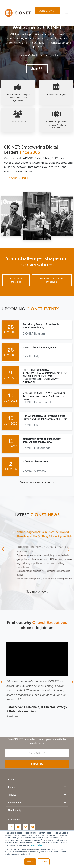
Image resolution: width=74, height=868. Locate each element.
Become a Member (16, 280)
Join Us (37, 69)
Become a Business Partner (52, 280)
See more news (37, 591)
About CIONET (19, 178)
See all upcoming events (37, 482)
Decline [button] (44, 862)
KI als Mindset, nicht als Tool (25, 532)
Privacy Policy (36, 845)
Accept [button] (30, 862)
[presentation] (4, 549)
